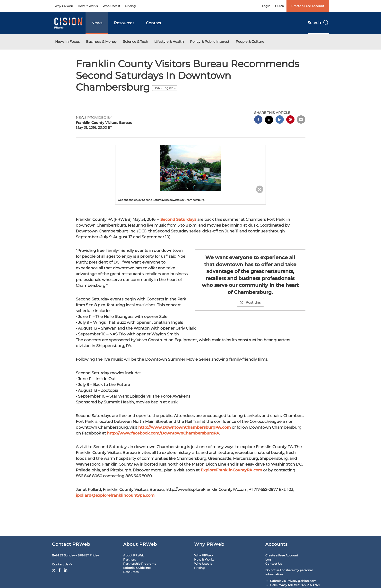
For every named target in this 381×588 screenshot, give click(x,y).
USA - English (165, 88)
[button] (190, 168)
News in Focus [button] (67, 42)
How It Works (88, 6)
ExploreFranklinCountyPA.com (231, 470)
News (97, 23)
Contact (154, 23)
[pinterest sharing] (290, 120)
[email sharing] (301, 120)
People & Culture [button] (250, 42)
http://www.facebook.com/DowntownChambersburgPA (163, 433)
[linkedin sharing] (280, 120)
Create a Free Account (308, 6)
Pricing (130, 6)
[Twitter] (54, 570)
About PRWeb (134, 555)
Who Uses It (111, 6)
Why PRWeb (64, 6)
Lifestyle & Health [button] (169, 42)
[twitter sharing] (269, 120)
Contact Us (62, 564)
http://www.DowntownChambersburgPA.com (185, 427)
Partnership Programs (140, 564)
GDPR (280, 6)
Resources (124, 23)
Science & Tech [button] (135, 42)
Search (318, 23)
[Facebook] (60, 570)
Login (266, 6)
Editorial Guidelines (137, 568)
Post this (250, 302)
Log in (270, 559)
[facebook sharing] (258, 120)
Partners (130, 559)
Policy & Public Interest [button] (210, 42)
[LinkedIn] (66, 570)
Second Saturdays (178, 219)
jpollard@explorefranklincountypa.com (115, 495)
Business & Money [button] (101, 42)
